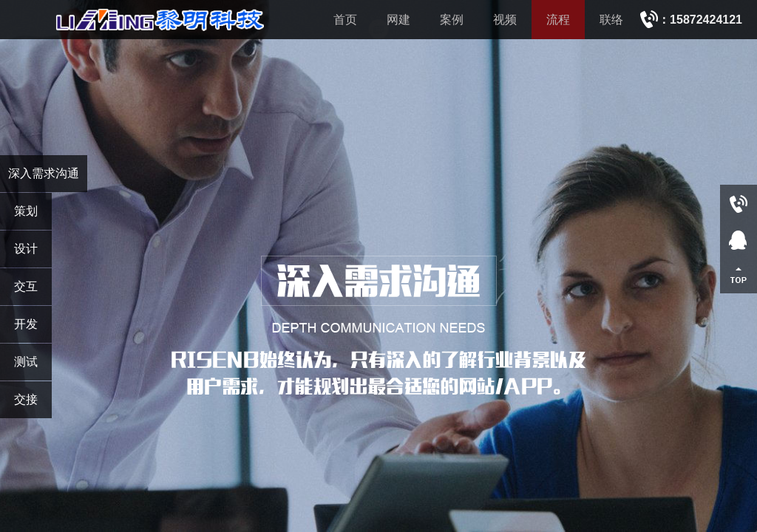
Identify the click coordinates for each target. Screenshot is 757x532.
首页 (345, 20)
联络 (611, 20)
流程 (558, 20)
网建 (398, 20)
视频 (505, 20)
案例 (452, 20)
